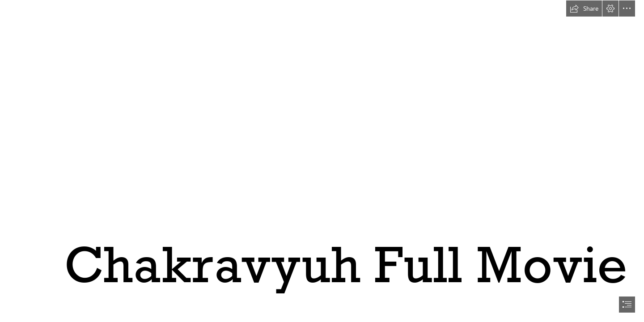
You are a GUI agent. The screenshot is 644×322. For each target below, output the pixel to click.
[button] (584, 8)
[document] (322, 161)
